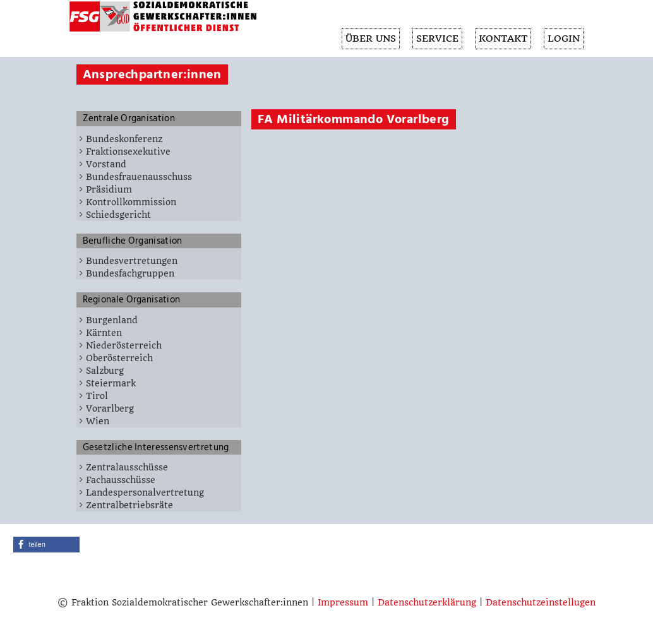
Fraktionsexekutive (128, 152)
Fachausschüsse (121, 480)
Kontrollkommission (131, 202)
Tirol (97, 396)
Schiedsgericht (118, 215)
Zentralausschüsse (127, 467)
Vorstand (106, 164)
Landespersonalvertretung (145, 492)
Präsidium (109, 189)
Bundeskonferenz (124, 139)
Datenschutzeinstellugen (541, 602)
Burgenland (112, 320)
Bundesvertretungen (132, 261)
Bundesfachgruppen (130, 273)
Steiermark (111, 383)
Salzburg (105, 371)
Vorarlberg (110, 408)
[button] (46, 545)
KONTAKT (501, 39)
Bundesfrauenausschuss (139, 177)
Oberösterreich (119, 358)
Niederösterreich (124, 345)
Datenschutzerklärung (427, 602)
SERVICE (434, 39)
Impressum (343, 602)
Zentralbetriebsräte (129, 505)
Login (563, 39)
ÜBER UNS (366, 39)
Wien (98, 421)
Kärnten (104, 333)
